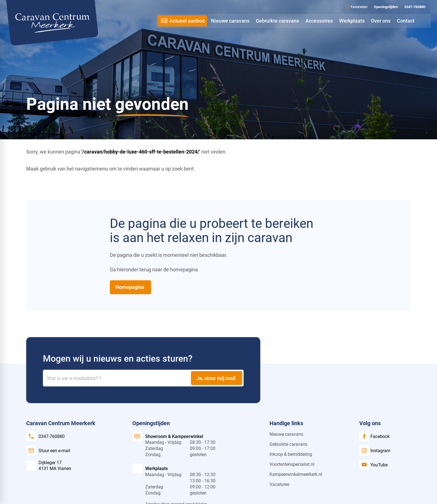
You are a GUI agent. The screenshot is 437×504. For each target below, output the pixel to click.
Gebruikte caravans (288, 444)
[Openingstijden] (385, 7)
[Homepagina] (130, 287)
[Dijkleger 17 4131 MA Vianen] (49, 466)
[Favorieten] (356, 7)
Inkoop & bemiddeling (291, 454)
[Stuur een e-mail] (48, 451)
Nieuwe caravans (286, 434)
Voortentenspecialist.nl (292, 464)
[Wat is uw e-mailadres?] (143, 378)
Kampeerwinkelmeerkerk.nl (296, 474)
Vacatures (279, 484)
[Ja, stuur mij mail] (217, 378)
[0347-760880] (414, 7)
